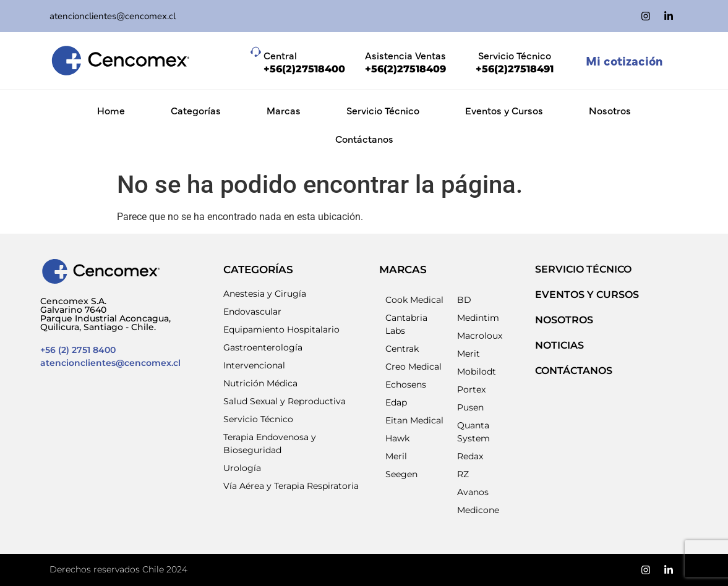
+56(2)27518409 (405, 69)
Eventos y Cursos (504, 110)
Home (111, 110)
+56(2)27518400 (304, 69)
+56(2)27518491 (515, 69)
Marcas (284, 110)
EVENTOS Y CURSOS (587, 295)
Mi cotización (624, 60)
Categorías (196, 110)
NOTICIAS (559, 345)
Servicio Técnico (383, 110)
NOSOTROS (564, 320)
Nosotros (610, 110)
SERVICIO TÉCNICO (583, 269)
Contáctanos (364, 138)
